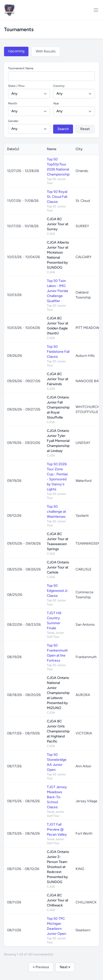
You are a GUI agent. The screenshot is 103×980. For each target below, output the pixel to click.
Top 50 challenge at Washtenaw (56, 512)
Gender (13, 121)
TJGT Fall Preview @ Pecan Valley (57, 829)
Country (59, 86)
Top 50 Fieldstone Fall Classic (58, 352)
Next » (65, 967)
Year (56, 103)
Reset (85, 129)
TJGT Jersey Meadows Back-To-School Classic (57, 797)
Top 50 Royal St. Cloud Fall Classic (57, 197)
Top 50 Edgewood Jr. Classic (58, 591)
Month (13, 103)
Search (63, 129)
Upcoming (16, 51)
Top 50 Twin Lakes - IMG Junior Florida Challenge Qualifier (57, 291)
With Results (46, 51)
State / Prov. (17, 86)
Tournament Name (21, 68)
